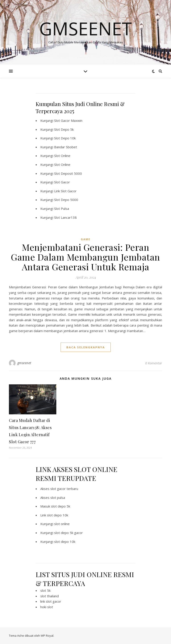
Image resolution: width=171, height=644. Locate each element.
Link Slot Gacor (65, 191)
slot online (62, 524)
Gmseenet (85, 28)
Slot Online (62, 156)
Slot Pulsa (62, 209)
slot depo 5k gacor (68, 533)
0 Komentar (154, 363)
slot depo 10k (58, 515)
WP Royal (47, 636)
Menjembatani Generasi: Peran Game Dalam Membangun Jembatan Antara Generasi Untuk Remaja (85, 257)
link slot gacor (51, 601)
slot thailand (50, 596)
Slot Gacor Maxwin (68, 120)
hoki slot (47, 607)
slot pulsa (58, 498)
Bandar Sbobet (66, 147)
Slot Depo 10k (65, 138)
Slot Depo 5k (64, 129)
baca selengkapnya (86, 347)
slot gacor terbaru (64, 489)
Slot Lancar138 (65, 217)
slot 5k (45, 590)
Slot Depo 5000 (66, 200)
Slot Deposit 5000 (68, 173)
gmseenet (24, 363)
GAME (86, 239)
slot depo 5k (61, 506)
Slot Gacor (62, 182)
